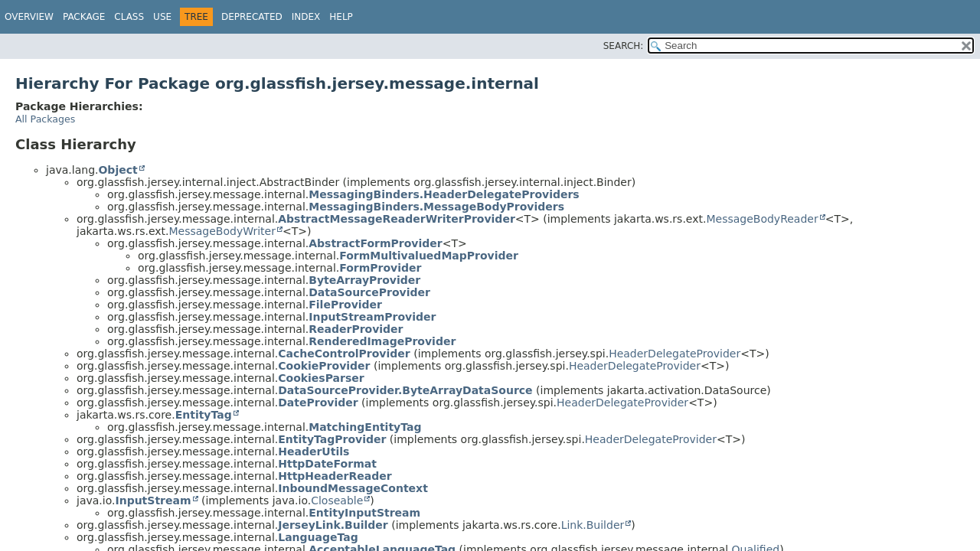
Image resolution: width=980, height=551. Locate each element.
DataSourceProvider (369, 292)
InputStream (153, 500)
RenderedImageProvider (382, 341)
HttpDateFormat (327, 464)
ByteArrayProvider (364, 280)
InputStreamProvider (372, 317)
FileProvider (345, 305)
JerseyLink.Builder (333, 525)
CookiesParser (321, 378)
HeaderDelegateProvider (675, 354)
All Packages (45, 119)
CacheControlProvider (344, 354)
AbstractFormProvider (375, 243)
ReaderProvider (356, 329)
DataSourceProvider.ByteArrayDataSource (405, 390)
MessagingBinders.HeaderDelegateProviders (444, 194)
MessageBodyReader (762, 219)
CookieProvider (324, 366)
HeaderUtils (314, 452)
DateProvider (318, 403)
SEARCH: (624, 46)
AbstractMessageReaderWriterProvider (397, 219)
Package (84, 17)
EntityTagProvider (332, 439)
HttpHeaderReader (335, 476)
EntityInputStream (364, 513)
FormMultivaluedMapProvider (429, 256)
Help (341, 17)
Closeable (337, 500)
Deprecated (252, 17)
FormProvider (380, 268)
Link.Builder (593, 525)
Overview (29, 17)
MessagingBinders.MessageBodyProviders (436, 207)
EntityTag (204, 415)
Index (306, 17)
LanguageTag (318, 537)
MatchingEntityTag (365, 427)
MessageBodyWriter (222, 231)
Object (118, 170)
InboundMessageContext (353, 488)
